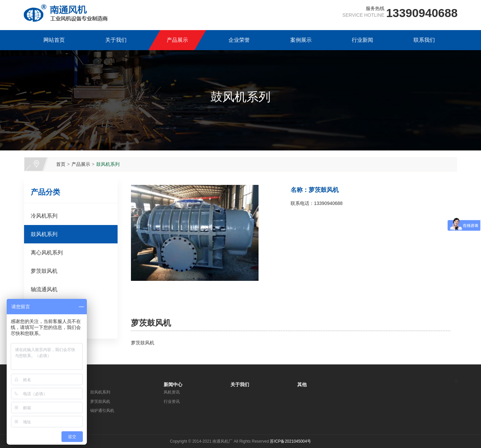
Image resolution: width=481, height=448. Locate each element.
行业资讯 (172, 402)
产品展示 (177, 40)
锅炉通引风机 (102, 411)
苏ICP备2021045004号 (290, 441)
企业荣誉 (239, 40)
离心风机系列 (47, 253)
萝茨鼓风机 (44, 271)
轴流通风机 (44, 289)
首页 (61, 164)
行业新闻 (362, 40)
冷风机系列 (44, 216)
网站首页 (54, 40)
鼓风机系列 (108, 164)
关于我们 (116, 40)
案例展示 (301, 40)
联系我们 (424, 40)
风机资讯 (172, 392)
